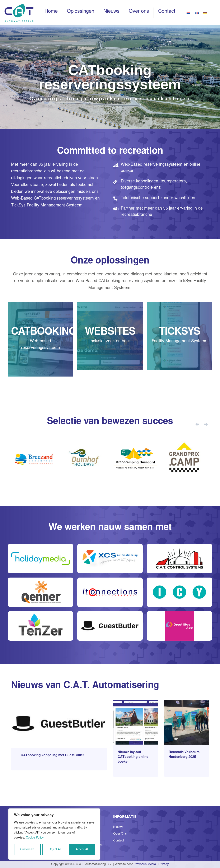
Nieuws (111, 12)
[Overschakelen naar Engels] (197, 13)
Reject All (55, 850)
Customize (27, 850)
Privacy (164, 864)
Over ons (139, 12)
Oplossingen (81, 12)
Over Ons (120, 834)
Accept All (82, 850)
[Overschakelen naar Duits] (205, 13)
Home (51, 12)
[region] (54, 834)
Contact (167, 12)
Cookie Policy (35, 838)
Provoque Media (145, 864)
